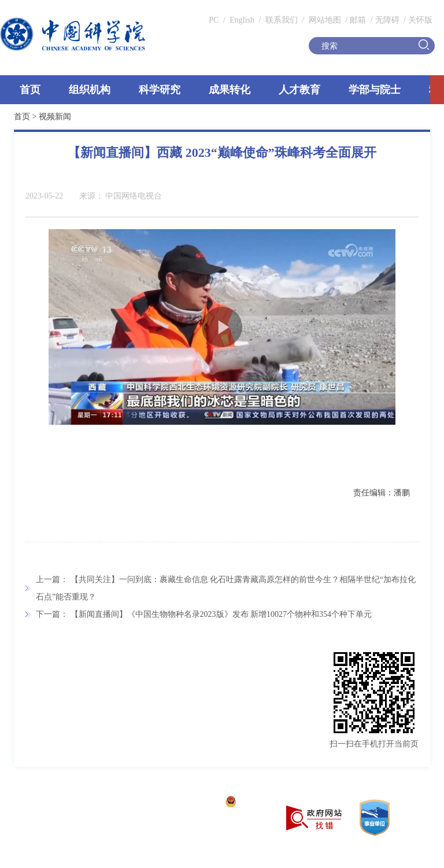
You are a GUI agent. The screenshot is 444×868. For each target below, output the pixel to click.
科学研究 (160, 90)
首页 (30, 90)
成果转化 (230, 90)
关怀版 (420, 20)
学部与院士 (375, 90)
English (242, 20)
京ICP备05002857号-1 (180, 803)
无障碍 (387, 20)
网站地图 (324, 20)
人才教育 (299, 90)
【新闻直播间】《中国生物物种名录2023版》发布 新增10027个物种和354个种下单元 (221, 614)
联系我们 (282, 20)
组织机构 (90, 90)
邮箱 (358, 20)
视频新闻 (55, 117)
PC (214, 20)
